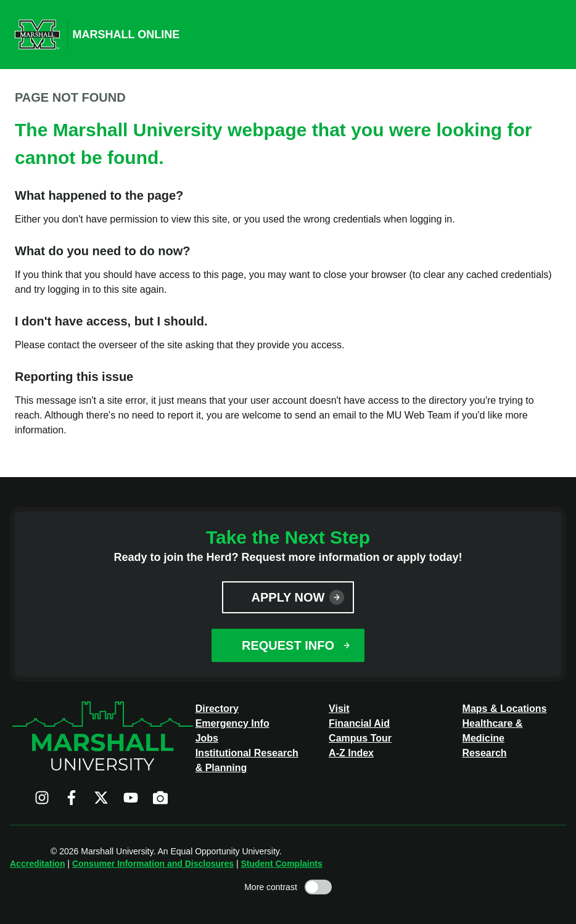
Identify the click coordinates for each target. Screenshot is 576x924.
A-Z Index (351, 753)
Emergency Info (232, 723)
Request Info (288, 645)
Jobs (207, 738)
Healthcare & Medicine (493, 731)
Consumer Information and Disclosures (153, 864)
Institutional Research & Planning (247, 760)
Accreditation (37, 864)
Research (485, 753)
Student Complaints (281, 864)
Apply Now (288, 597)
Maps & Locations (505, 709)
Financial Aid (359, 723)
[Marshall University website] (37, 35)
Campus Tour (360, 738)
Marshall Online (126, 35)
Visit (339, 709)
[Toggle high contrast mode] (318, 887)
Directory (217, 709)
